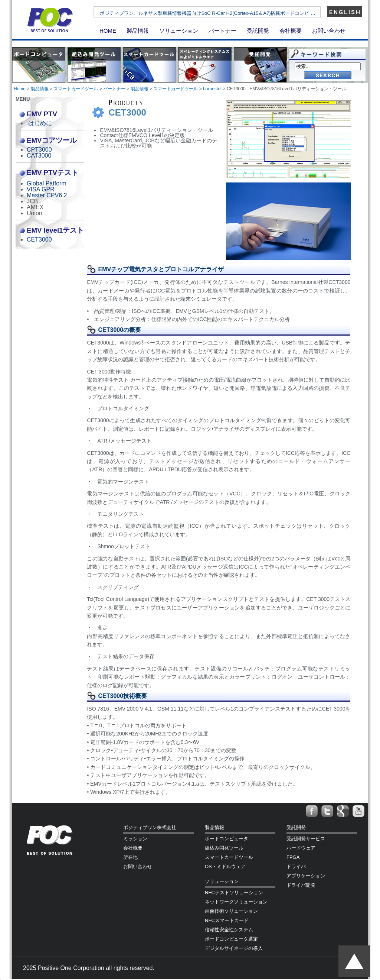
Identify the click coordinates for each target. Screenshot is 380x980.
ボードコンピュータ (227, 839)
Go (328, 76)
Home (20, 89)
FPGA (293, 857)
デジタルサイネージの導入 (234, 948)
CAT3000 (39, 156)
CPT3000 (39, 150)
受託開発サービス (306, 839)
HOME (108, 31)
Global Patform (47, 183)
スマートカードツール (76, 89)
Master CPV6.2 (47, 195)
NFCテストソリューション (234, 892)
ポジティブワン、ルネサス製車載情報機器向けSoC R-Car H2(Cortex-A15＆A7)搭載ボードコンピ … (226, 13)
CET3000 (39, 240)
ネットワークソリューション (236, 902)
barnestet (212, 89)
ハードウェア (301, 848)
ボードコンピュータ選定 (231, 939)
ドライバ (296, 866)
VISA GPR (41, 189)
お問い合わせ (329, 31)
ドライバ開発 (301, 885)
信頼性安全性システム (229, 930)
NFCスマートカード (227, 920)
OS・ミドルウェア (225, 866)
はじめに (40, 123)
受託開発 (258, 31)
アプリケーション (306, 876)
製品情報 (138, 31)
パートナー (222, 31)
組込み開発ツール (224, 848)
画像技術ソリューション (231, 911)
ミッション (135, 839)
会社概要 (291, 31)
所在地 (130, 857)
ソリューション (179, 31)
